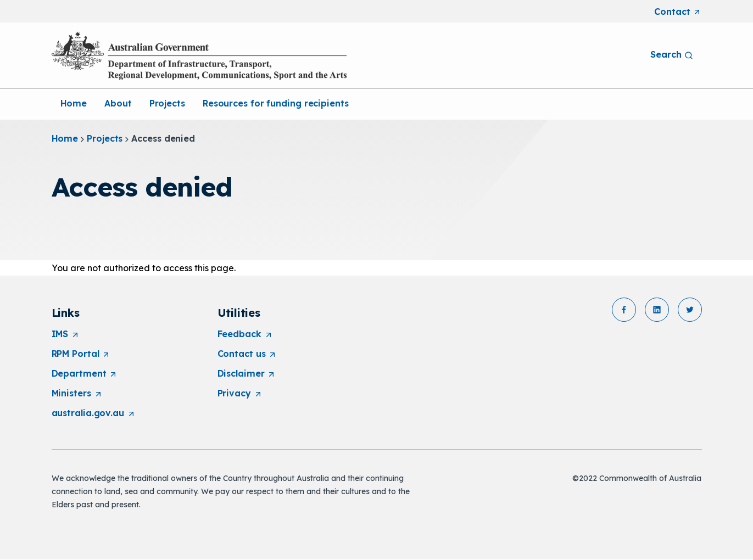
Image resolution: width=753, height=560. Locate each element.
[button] (624, 310)
